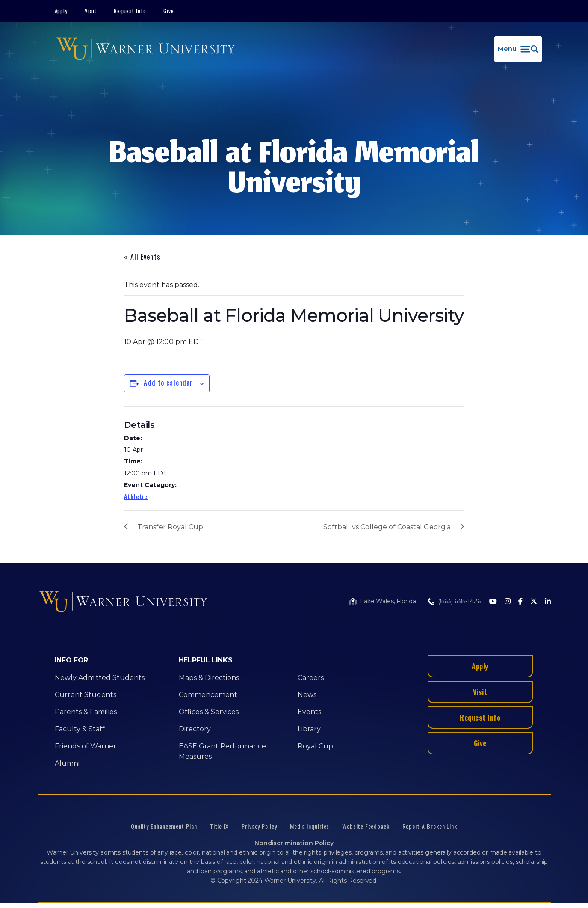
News (307, 695)
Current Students (86, 695)
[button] (518, 49)
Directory (195, 729)
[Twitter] (534, 602)
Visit (91, 11)
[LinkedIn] (548, 602)
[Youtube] (493, 602)
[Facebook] (520, 602)
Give (169, 11)
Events (309, 712)
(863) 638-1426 (459, 601)
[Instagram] (508, 602)
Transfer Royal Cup (170, 527)
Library (309, 729)
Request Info (130, 11)
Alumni (67, 763)
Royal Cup (315, 746)
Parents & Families (86, 712)
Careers (311, 678)
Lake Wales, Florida (388, 601)
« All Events (142, 257)
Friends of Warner (86, 746)
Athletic (136, 496)
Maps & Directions (209, 678)
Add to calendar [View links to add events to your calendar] (168, 383)
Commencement (208, 695)
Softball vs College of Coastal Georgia (387, 527)
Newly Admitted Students (100, 678)
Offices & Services (209, 712)
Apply (61, 11)
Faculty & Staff (80, 729)
